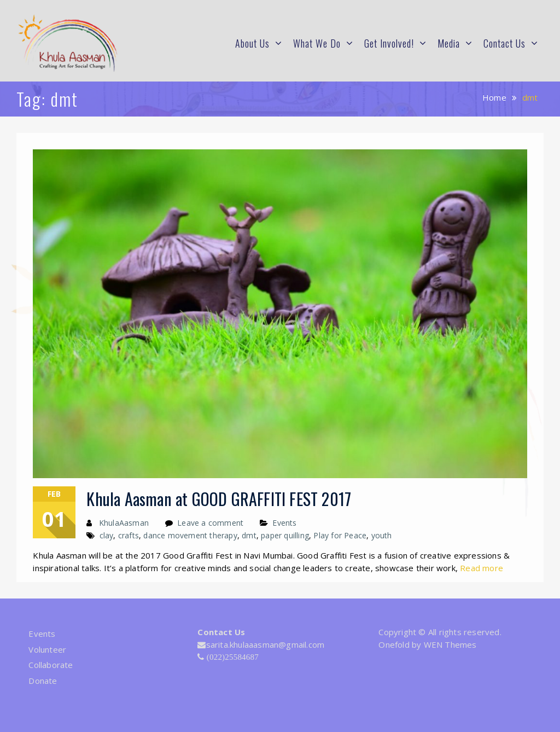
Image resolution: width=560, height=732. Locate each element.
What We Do (317, 43)
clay (107, 535)
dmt (249, 535)
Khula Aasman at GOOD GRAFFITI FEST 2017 (219, 499)
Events (284, 523)
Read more (482, 568)
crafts (129, 535)
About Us (252, 43)
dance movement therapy (190, 535)
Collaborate (51, 665)
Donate (43, 681)
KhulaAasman (124, 523)
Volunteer (47, 649)
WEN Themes (450, 644)
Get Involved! (389, 43)
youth (382, 535)
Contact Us (504, 43)
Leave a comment (210, 523)
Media (449, 43)
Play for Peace (340, 535)
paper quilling (285, 535)
